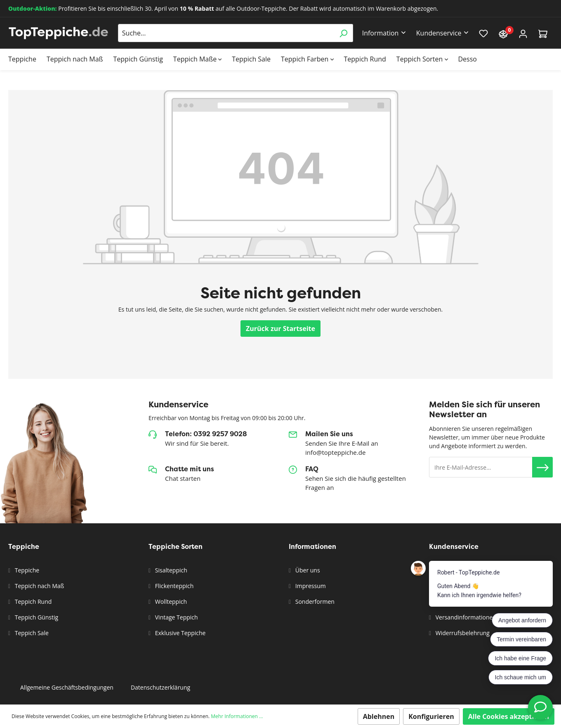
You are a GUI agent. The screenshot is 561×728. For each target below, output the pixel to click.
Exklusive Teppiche (179, 633)
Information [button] (381, 33)
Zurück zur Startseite (280, 329)
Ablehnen (379, 716)
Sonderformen (314, 602)
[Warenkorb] (543, 33)
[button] (542, 467)
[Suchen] (343, 33)
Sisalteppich (170, 570)
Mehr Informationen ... (237, 716)
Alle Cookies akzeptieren (509, 716)
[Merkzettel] (483, 33)
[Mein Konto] (523, 33)
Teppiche (26, 570)
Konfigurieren (431, 716)
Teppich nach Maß (39, 586)
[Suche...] (226, 33)
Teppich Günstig (36, 617)
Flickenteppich (173, 586)
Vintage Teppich (176, 617)
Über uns (307, 570)
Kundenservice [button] (439, 33)
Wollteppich (170, 602)
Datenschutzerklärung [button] (160, 687)
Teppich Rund (32, 602)
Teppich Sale (31, 633)
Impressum (310, 586)
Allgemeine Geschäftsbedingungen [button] (67, 687)
